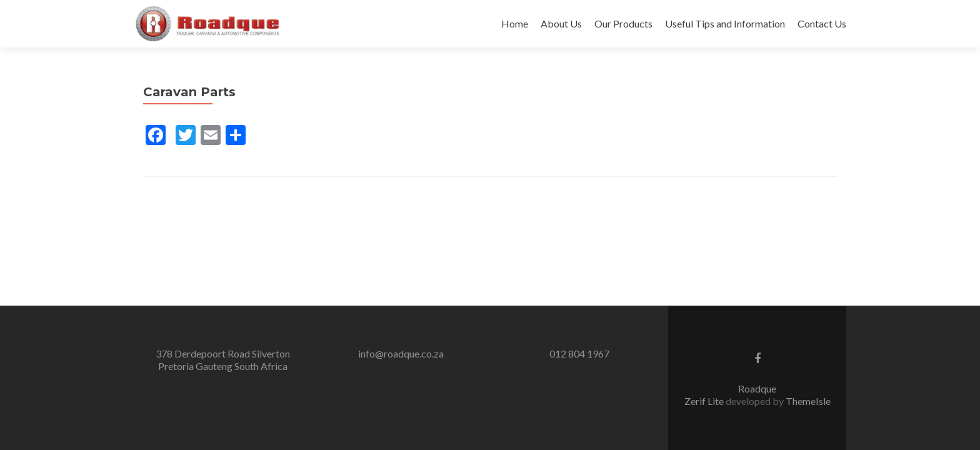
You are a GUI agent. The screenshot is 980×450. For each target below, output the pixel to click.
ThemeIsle (808, 401)
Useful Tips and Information (725, 23)
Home (515, 23)
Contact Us (822, 23)
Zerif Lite (705, 401)
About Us (561, 23)
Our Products (623, 23)
